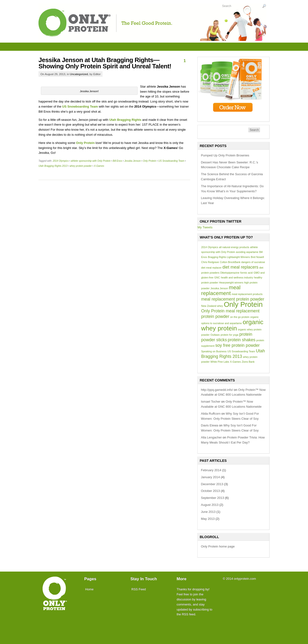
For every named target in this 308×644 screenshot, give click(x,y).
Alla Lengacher (211, 437)
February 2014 (211, 470)
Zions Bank (248, 362)
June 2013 (208, 512)
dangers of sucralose (253, 262)
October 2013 (210, 491)
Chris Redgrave (210, 262)
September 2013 (212, 498)
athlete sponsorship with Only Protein (91, 161)
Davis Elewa (210, 425)
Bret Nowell (257, 257)
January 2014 (210, 477)
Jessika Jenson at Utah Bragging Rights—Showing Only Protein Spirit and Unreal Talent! (105, 63)
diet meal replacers (240, 267)
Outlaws (215, 335)
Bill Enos (117, 161)
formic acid (246, 273)
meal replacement (221, 290)
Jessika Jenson (132, 161)
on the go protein (240, 317)
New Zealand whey (212, 306)
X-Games (99, 166)
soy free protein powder (238, 345)
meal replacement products (247, 294)
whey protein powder (81, 166)
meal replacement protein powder (233, 299)
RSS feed (189, 614)
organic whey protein (232, 325)
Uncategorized (79, 74)
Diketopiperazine (230, 273)
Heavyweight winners (231, 283)
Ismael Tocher (211, 402)
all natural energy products (234, 247)
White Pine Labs (220, 362)
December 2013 (212, 484)
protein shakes (242, 340)
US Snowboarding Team (171, 161)
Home (89, 589)
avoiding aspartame (247, 252)
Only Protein (150, 161)
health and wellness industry (237, 277)
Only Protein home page (218, 546)
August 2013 (210, 505)
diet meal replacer (211, 268)
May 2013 (208, 519)
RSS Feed (139, 589)
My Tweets (205, 227)
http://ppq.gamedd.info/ (217, 390)
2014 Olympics (61, 161)
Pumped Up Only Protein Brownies (225, 155)
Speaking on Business (214, 351)
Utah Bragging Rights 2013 (53, 166)
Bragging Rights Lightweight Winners (229, 257)
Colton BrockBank (230, 262)
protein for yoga (230, 335)
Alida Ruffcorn (211, 414)
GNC (217, 277)
